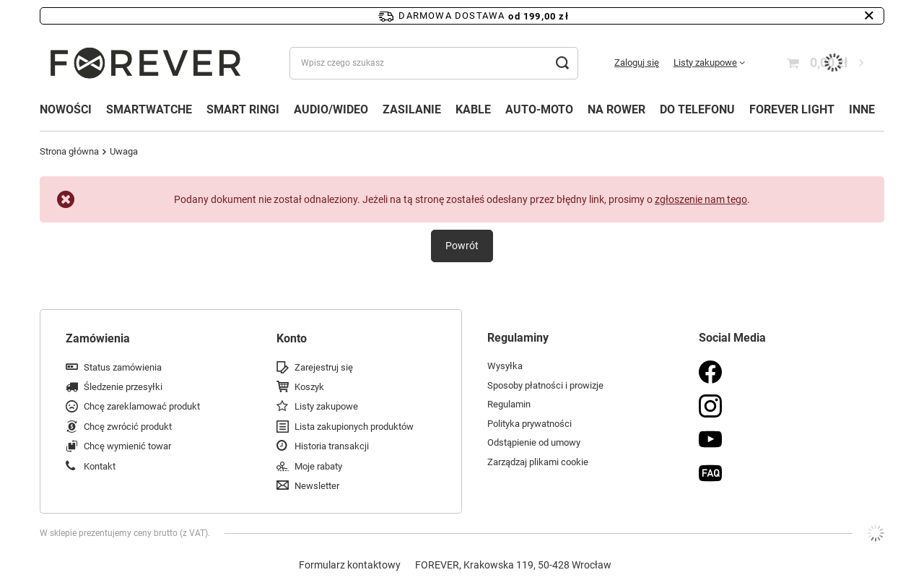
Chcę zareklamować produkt (142, 406)
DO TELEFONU (697, 109)
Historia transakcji (332, 446)
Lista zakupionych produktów (354, 427)
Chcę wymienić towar (127, 446)
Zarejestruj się (324, 367)
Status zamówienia (123, 367)
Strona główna (69, 151)
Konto (292, 338)
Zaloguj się (637, 62)
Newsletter (317, 486)
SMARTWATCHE (149, 109)
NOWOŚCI (66, 109)
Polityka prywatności (529, 424)
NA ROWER (616, 109)
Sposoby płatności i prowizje (545, 385)
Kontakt (100, 466)
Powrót (462, 246)
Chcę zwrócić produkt (128, 427)
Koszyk (309, 387)
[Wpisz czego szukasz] (434, 63)
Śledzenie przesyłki (123, 387)
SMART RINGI (243, 109)
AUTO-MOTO (539, 109)
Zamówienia (98, 338)
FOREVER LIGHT (792, 109)
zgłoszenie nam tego (701, 199)
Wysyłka (505, 366)
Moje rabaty (318, 466)
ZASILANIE (412, 109)
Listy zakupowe (705, 62)
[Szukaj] (562, 63)
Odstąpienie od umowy (534, 442)
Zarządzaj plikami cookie (538, 462)
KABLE (473, 109)
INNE (862, 109)
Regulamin (509, 404)
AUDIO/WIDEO (331, 109)
